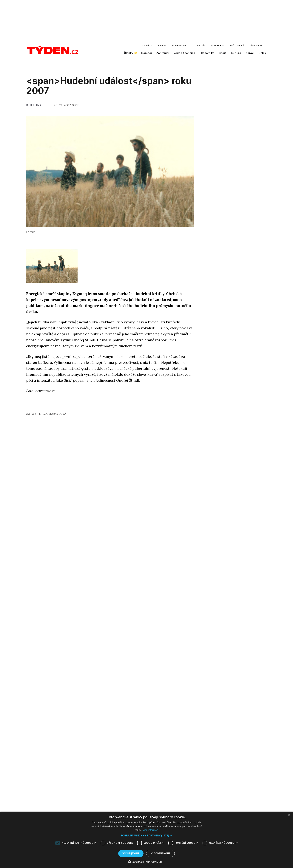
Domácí (146, 53)
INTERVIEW (218, 45)
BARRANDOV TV (181, 45)
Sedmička (147, 45)
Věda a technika (184, 53)
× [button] (289, 816)
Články (130, 53)
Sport (223, 53)
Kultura (236, 53)
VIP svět (201, 45)
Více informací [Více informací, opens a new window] (151, 830)
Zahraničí (163, 53)
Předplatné (256, 45)
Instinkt (162, 45)
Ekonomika (207, 53)
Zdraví (250, 53)
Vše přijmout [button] (131, 853)
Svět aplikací (237, 45)
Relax (262, 53)
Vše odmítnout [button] (160, 853)
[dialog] (146, 840)
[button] (146, 835)
